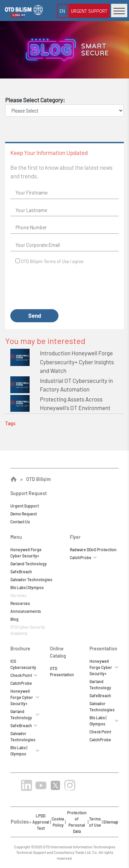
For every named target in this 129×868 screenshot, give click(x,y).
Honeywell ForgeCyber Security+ (26, 553)
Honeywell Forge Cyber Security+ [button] (25, 697)
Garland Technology (29, 564)
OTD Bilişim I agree (52, 261)
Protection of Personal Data (77, 822)
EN (62, 11)
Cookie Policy (58, 822)
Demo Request (24, 514)
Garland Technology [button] (25, 714)
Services (18, 595)
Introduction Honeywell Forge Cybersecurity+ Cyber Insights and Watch (77, 362)
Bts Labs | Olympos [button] (25, 751)
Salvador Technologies (31, 579)
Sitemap (111, 822)
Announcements (26, 611)
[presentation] (63, 287)
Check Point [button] (24, 675)
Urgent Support (89, 11)
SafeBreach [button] (24, 725)
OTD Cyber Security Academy (28, 630)
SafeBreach (21, 572)
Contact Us (20, 522)
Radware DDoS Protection (93, 550)
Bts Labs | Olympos (27, 587)
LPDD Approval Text (41, 822)
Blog (14, 619)
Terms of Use (56, 261)
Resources (20, 603)
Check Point (100, 732)
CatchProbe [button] (83, 557)
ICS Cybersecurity (23, 664)
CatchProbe (21, 683)
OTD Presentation (62, 671)
